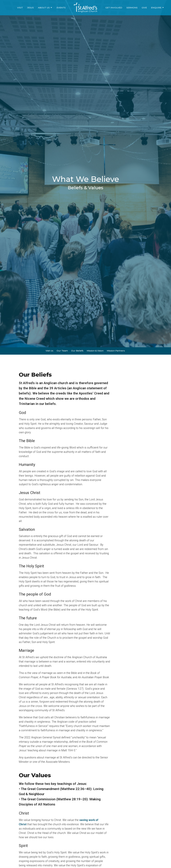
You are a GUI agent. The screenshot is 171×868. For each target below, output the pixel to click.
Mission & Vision (95, 351)
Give (144, 8)
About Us (45, 8)
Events (61, 8)
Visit (20, 8)
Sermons (132, 8)
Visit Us (49, 351)
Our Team (62, 351)
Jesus (30, 8)
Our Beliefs (77, 351)
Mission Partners (116, 351)
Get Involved (114, 8)
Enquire (158, 8)
